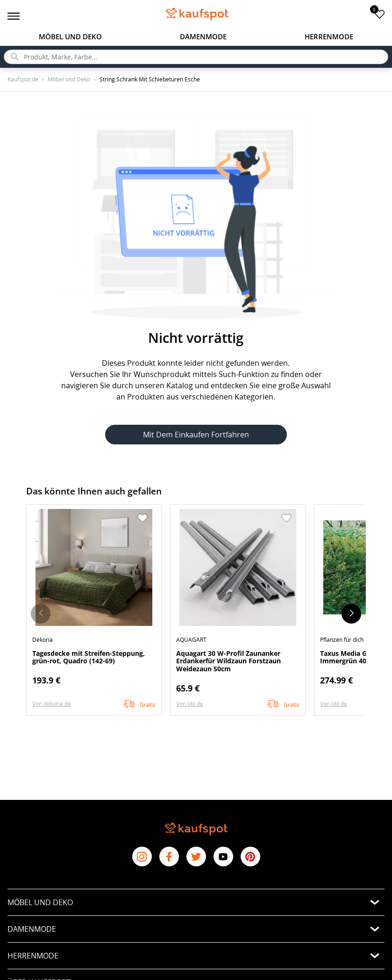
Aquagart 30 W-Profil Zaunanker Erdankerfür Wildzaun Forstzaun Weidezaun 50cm (228, 661)
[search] (196, 57)
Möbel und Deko (70, 36)
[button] (143, 518)
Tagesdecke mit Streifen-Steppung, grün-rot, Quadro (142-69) (89, 657)
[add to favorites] (380, 14)
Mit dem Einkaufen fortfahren (196, 435)
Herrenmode (329, 36)
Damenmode (203, 36)
